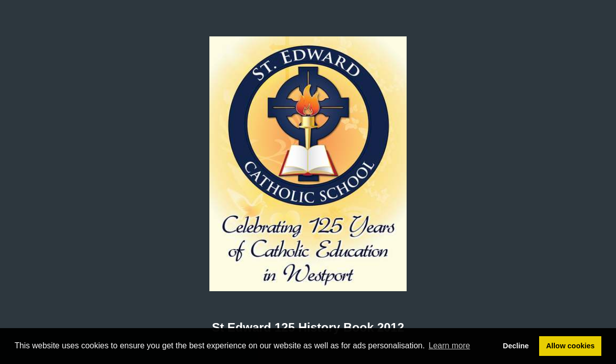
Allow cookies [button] (570, 346)
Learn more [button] (450, 346)
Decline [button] (516, 346)
